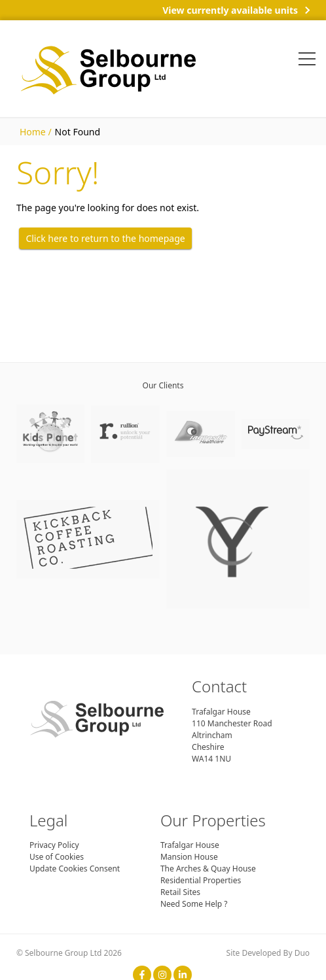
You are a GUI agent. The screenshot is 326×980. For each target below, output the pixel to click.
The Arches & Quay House (208, 869)
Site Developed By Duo (268, 953)
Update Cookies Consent (75, 869)
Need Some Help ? (194, 904)
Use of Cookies (57, 857)
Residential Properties (201, 880)
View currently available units (230, 10)
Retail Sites (180, 892)
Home (33, 132)
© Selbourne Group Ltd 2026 (69, 953)
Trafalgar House (190, 845)
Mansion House (189, 857)
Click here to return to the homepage (105, 238)
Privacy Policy (54, 845)
